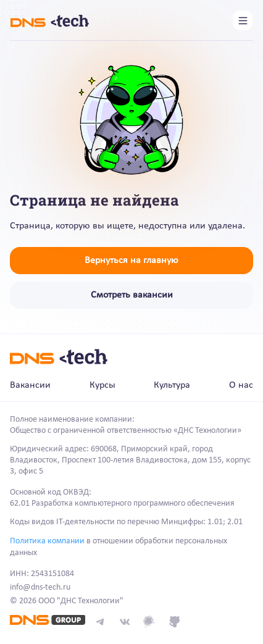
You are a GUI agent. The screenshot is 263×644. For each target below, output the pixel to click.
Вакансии (30, 385)
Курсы (102, 385)
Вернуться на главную (131, 261)
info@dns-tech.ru (40, 588)
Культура (172, 385)
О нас (241, 385)
